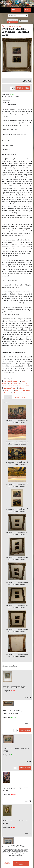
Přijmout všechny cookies (21, 864)
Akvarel (22, 388)
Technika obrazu (16, 383)
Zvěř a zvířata (18, 393)
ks (13, 88)
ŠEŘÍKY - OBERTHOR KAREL (14, 687)
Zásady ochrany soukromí (22, 858)
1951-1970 (8, 390)
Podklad (27, 386)
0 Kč (9, 22)
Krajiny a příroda (9, 388)
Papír (17, 390)
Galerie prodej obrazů (11, 381)
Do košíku (23, 88)
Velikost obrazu (15, 386)
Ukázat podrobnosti (7, 863)
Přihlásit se (23, 21)
